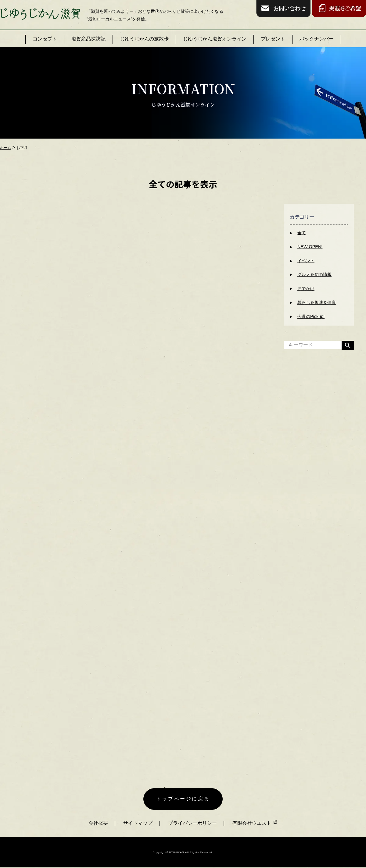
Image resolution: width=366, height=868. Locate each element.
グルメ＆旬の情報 (314, 274)
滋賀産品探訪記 (88, 39)
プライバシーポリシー (192, 823)
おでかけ (306, 288)
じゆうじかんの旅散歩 (144, 39)
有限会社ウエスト (255, 823)
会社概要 (98, 823)
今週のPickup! (311, 316)
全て (302, 233)
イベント (306, 261)
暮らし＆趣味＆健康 (317, 302)
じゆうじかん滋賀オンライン (215, 39)
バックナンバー (317, 39)
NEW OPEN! (310, 247)
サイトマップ (138, 823)
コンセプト (45, 39)
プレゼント (273, 39)
